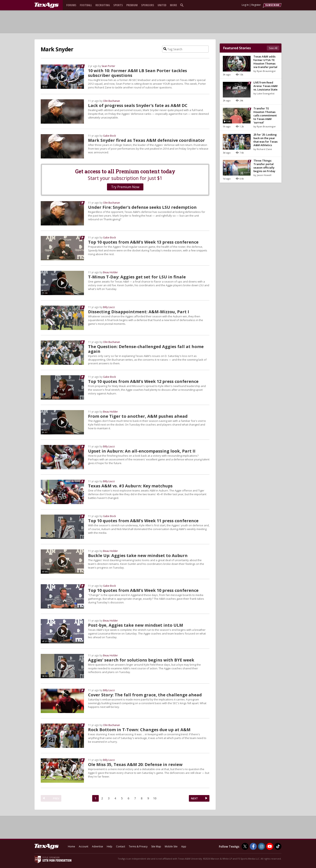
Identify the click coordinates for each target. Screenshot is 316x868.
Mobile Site (171, 846)
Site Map (156, 846)
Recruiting (103, 5)
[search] (183, 5)
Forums (71, 5)
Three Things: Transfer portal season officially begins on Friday (264, 166)
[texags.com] (46, 5)
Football (86, 5)
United (162, 5)
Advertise (98, 846)
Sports (118, 5)
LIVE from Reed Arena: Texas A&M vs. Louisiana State (265, 86)
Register (256, 5)
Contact (121, 846)
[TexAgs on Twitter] (245, 846)
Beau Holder (110, 272)
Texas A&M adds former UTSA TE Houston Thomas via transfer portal (265, 62)
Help (110, 846)
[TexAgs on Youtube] (270, 846)
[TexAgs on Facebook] (253, 846)
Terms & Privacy (138, 846)
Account (84, 846)
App (184, 846)
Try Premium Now (125, 187)
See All (273, 48)
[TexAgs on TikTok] (278, 846)
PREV (56, 798)
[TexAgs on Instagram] (261, 846)
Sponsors (148, 5)
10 (155, 798)
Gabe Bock (109, 136)
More (173, 5)
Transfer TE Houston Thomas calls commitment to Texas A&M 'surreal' (265, 115)
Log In (245, 5)
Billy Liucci (109, 307)
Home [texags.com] (71, 846)
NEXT (194, 798)
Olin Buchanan (112, 101)
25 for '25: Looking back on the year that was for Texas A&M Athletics (265, 140)
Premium (132, 5)
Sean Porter (108, 66)
